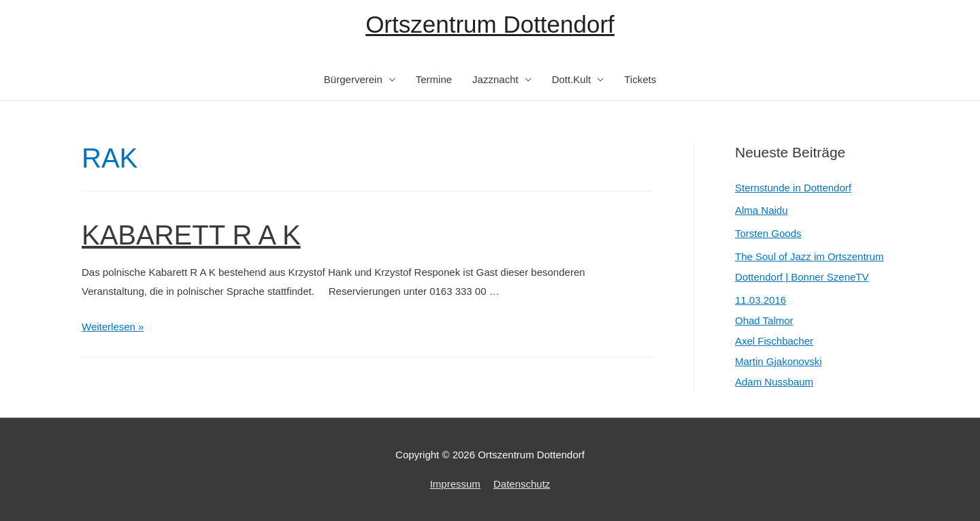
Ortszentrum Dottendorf (490, 24)
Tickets (640, 79)
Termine (434, 79)
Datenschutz (522, 484)
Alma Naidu (762, 210)
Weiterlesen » (113, 327)
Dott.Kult (572, 79)
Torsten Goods (768, 233)
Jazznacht (495, 79)
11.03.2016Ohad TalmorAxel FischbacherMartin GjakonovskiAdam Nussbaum (779, 341)
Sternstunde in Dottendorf (793, 188)
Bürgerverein (353, 79)
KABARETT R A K (191, 235)
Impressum (455, 484)
